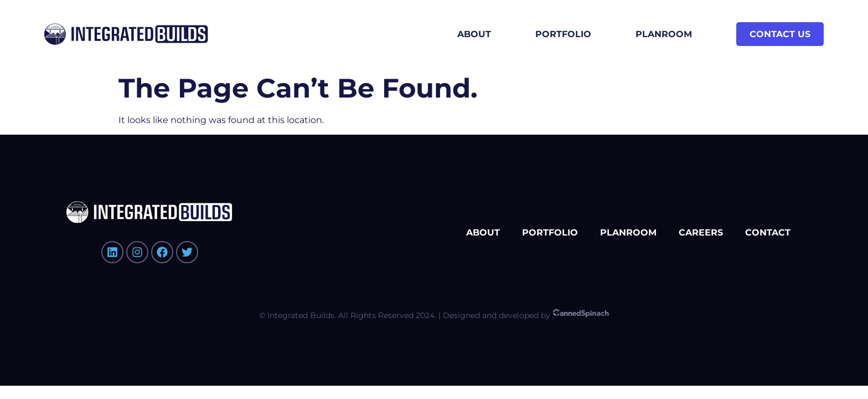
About (474, 34)
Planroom (664, 34)
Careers (701, 232)
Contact (768, 232)
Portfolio (563, 34)
